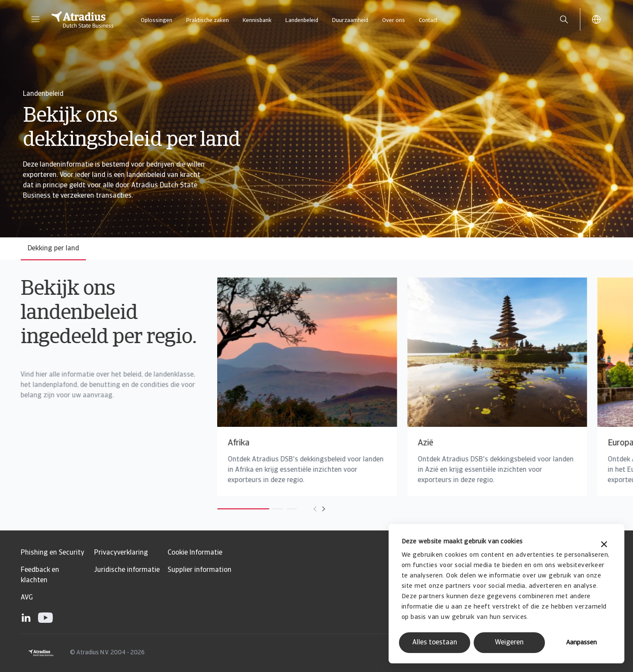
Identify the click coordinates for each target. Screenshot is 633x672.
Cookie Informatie (195, 553)
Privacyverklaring (121, 553)
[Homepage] (82, 19)
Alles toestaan (435, 643)
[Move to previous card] (292, 509)
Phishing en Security (52, 553)
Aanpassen (581, 643)
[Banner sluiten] (604, 545)
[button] (35, 19)
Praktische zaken (207, 21)
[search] (564, 19)
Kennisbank (257, 21)
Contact (428, 21)
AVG (27, 598)
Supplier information (199, 570)
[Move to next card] (301, 509)
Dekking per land (53, 249)
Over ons (394, 21)
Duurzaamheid (350, 21)
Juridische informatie (127, 570)
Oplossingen (157, 21)
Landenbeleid (302, 21)
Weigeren (509, 643)
